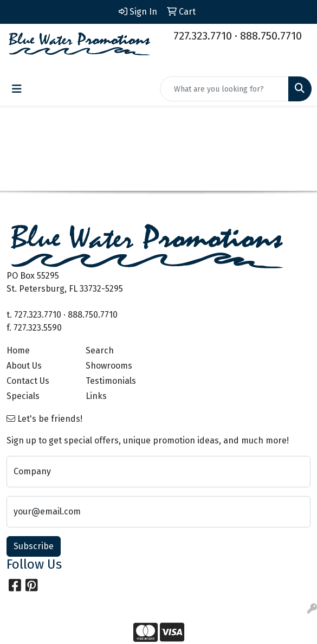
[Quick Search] (224, 89)
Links (96, 396)
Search (100, 350)
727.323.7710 (203, 36)
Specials (23, 396)
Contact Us (28, 381)
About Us (24, 366)
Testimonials (111, 381)
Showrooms (109, 366)
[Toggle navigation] (17, 89)
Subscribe (34, 546)
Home (18, 350)
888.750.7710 (271, 36)
